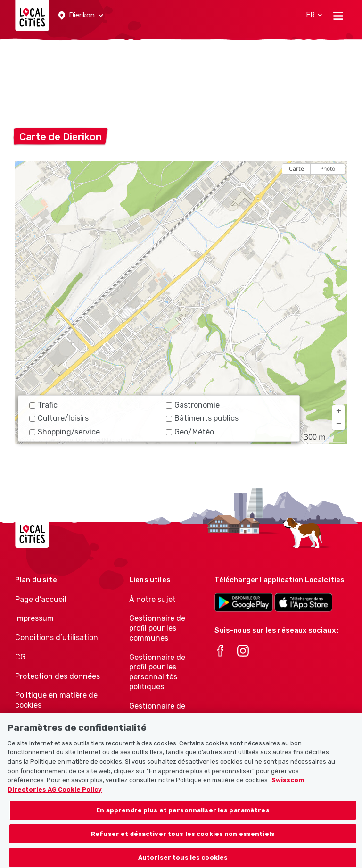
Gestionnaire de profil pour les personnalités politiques (157, 672)
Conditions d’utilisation (57, 638)
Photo (328, 169)
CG (20, 657)
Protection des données (58, 676)
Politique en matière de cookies (56, 700)
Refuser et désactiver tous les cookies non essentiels (183, 841)
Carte (296, 169)
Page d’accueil (41, 599)
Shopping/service (65, 432)
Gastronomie (193, 405)
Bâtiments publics (202, 418)
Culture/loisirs (59, 418)
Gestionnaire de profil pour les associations (157, 716)
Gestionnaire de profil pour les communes (157, 628)
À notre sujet (152, 599)
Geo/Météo (190, 432)
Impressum (34, 618)
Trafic (43, 405)
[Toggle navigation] (338, 16)
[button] (81, 16)
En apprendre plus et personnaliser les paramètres (183, 818)
